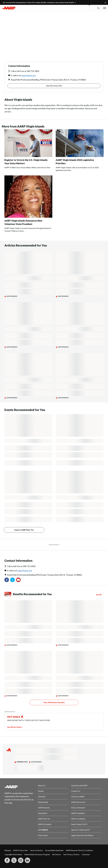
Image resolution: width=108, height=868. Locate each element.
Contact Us (76, 791)
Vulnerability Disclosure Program (37, 854)
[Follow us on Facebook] (7, 580)
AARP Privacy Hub (20, 850)
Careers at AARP (78, 797)
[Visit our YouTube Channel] (18, 580)
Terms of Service (36, 850)
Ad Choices (56, 854)
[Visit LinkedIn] (27, 860)
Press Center (43, 835)
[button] (98, 8)
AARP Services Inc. (78, 802)
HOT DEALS (14, 717)
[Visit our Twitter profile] (12, 580)
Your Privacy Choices (71, 854)
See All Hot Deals (14, 727)
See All (99, 595)
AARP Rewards (44, 808)
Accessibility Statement (54, 850)
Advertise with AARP (79, 785)
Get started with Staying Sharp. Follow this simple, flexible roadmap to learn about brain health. (38, 2)
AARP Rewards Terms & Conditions (79, 850)
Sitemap (8, 850)
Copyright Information (13, 854)
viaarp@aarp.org (28, 75)
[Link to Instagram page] (21, 860)
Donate (41, 791)
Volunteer (42, 797)
